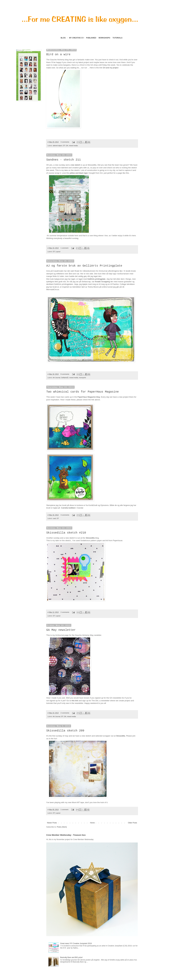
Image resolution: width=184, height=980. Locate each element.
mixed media (73, 146)
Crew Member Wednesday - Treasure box (66, 835)
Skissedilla (90, 538)
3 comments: (65, 515)
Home (92, 823)
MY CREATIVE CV (76, 38)
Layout (58, 252)
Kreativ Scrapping (102, 282)
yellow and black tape (79, 173)
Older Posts (132, 823)
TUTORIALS (118, 38)
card (54, 518)
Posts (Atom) (62, 827)
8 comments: (65, 374)
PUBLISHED (91, 38)
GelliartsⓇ (65, 378)
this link (75, 701)
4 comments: (65, 142)
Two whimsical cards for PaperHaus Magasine (83, 392)
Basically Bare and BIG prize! (71, 957)
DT (64, 146)
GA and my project (111, 68)
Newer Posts (52, 823)
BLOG (63, 38)
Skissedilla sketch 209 (65, 731)
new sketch (75, 165)
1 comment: (65, 248)
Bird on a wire (58, 54)
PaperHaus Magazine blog (89, 397)
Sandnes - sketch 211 (64, 160)
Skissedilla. (121, 736)
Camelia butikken (68, 508)
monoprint (82, 378)
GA (67, 146)
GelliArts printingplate (96, 279)
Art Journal (56, 378)
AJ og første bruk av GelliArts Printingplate (84, 266)
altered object (58, 146)
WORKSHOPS (104, 38)
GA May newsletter (61, 630)
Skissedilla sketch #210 (66, 533)
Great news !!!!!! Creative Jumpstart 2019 (76, 943)
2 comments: (65, 612)
